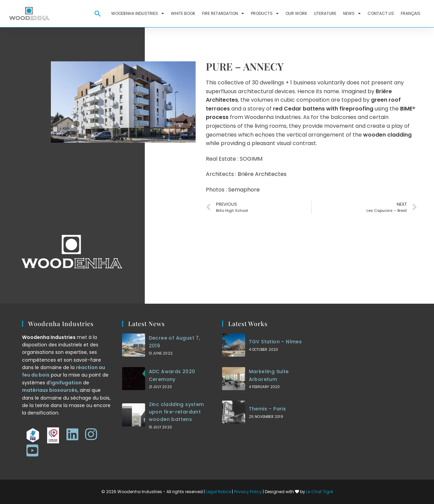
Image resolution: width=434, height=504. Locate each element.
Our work (296, 13)
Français (411, 13)
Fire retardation (223, 14)
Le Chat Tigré (320, 492)
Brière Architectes (262, 174)
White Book (183, 13)
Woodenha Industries (138, 14)
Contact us (381, 13)
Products (265, 14)
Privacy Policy (248, 492)
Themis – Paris (268, 409)
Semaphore (244, 190)
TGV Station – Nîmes (275, 342)
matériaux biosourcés (50, 390)
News (352, 14)
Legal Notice (218, 492)
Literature (325, 13)
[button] (98, 14)
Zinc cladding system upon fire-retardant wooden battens (176, 412)
